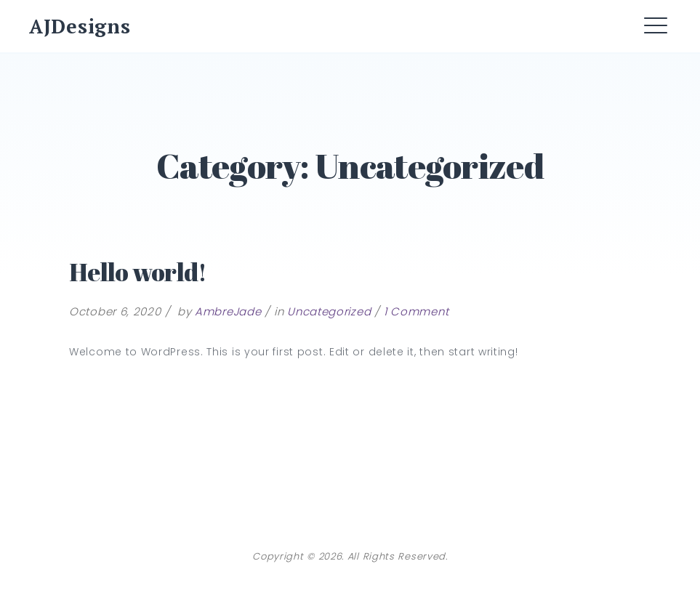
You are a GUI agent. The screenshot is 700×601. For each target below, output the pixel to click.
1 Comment (416, 311)
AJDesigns (80, 26)
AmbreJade (228, 311)
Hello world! (138, 272)
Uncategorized (329, 311)
